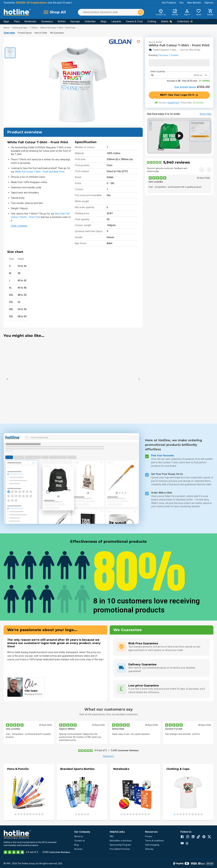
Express (209, 3)
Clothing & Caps (20, 28)
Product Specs (25, 33)
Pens (17, 21)
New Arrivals (194, 3)
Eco (182, 3)
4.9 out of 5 (101, 750)
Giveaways (47, 21)
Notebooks (30, 21)
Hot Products (169, 3)
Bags (6, 21)
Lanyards (116, 21)
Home (7, 28)
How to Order (41, 33)
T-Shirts (34, 28)
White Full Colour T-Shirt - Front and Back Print (40, 172)
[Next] (139, 379)
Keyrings (75, 21)
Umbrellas (90, 21)
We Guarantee (57, 33)
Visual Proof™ (174, 103)
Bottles (62, 21)
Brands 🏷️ (167, 21)
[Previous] (7, 379)
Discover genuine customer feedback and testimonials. (167, 170)
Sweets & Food (134, 21)
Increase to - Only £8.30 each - (188, 81)
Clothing (152, 21)
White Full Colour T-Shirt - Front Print (58, 28)
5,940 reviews (177, 162)
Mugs (104, 21)
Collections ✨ (185, 21)
